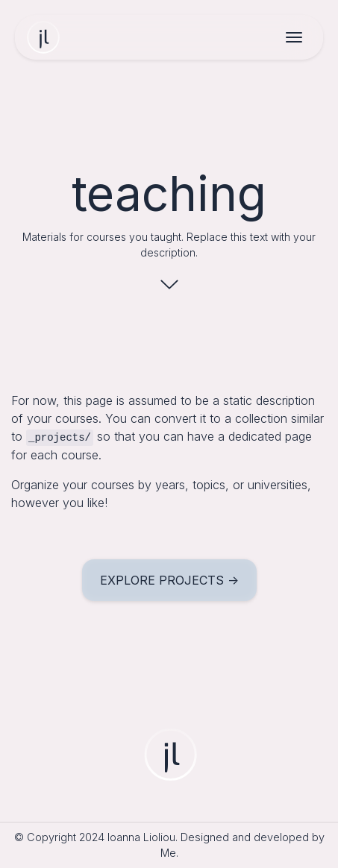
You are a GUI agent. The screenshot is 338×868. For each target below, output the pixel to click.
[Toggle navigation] (294, 39)
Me (168, 853)
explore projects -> (169, 580)
